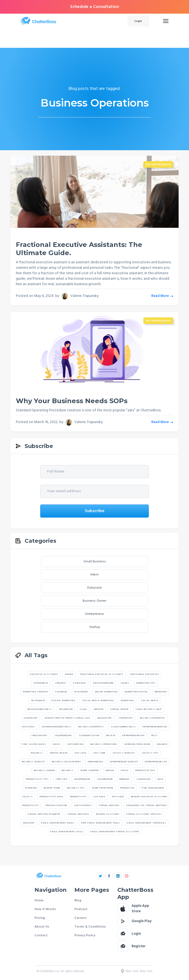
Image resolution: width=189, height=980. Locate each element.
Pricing (40, 918)
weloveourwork (103, 683)
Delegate (29, 823)
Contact (41, 935)
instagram (38, 701)
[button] (166, 21)
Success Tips (150, 753)
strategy (61, 683)
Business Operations (104, 744)
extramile (80, 683)
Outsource (94, 588)
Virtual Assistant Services (144, 814)
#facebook (81, 692)
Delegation (104, 718)
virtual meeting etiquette (44, 814)
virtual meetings (78, 814)
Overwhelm (41, 683)
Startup (95, 627)
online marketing (106, 692)
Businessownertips (153, 718)
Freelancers (40, 736)
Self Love (80, 753)
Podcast (81, 909)
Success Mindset (124, 753)
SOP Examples (83, 805)
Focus (125, 771)
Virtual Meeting (109, 805)
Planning (31, 788)
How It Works (45, 909)
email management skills (67, 832)
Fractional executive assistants (102, 674)
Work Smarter (90, 771)
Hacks (57, 744)
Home (39, 901)
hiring (69, 674)
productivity (30, 805)
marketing (127, 701)
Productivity (78, 797)
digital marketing (63, 701)
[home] (65, 21)
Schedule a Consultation (94, 7)
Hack (161, 779)
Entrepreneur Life (156, 762)
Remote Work (52, 788)
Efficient (118, 797)
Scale (83, 709)
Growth (99, 709)
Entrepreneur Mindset (124, 762)
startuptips (126, 718)
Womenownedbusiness (57, 727)
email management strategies (147, 823)
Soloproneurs (63, 736)
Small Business (95, 562)
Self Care (99, 753)
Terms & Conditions (90, 927)
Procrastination (56, 805)
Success (27, 797)
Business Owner (94, 601)
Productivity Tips (37, 779)
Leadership (31, 718)
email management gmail (58, 823)
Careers (81, 918)
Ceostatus (28, 727)
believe (111, 736)
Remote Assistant (108, 814)
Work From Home (103, 788)
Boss (155, 736)
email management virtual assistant (115, 832)
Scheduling (143, 779)
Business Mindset (34, 762)
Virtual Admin (119, 709)
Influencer (66, 709)
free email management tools (101, 823)
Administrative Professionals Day (68, 718)
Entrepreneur (158, 164)
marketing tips (146, 683)
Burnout (124, 779)
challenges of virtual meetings (147, 805)
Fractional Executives (145, 674)
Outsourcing (76, 744)
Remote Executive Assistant (149, 797)
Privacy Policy (85, 935)
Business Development (66, 762)
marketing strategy (36, 692)
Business (68, 771)
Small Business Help (149, 709)
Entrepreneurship (134, 736)
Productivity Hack (51, 797)
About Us (42, 927)
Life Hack (99, 797)
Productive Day (145, 771)
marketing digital (136, 692)
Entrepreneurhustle (155, 727)
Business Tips (76, 788)
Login (138, 21)
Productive (127, 788)
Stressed (61, 779)
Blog (78, 901)
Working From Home (137, 744)
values (125, 683)
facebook (61, 692)
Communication (89, 736)
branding (161, 692)
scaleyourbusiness (123, 727)
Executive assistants (44, 674)
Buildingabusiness (40, 709)
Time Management (153, 788)
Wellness (37, 753)
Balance (162, 744)
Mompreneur (82, 779)
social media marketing (98, 701)
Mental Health (59, 753)
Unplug (110, 771)
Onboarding (95, 762)
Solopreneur (105, 779)
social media (150, 701)
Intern (94, 575)
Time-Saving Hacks (34, 744)
